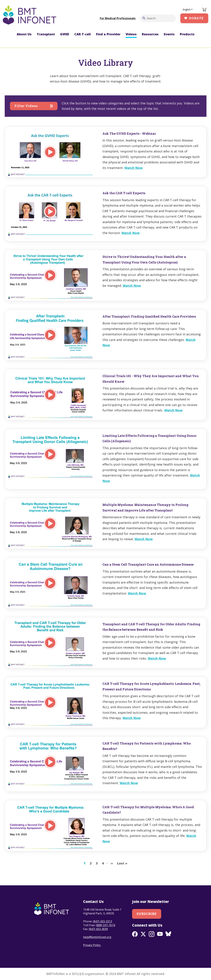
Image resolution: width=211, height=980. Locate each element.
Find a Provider (108, 34)
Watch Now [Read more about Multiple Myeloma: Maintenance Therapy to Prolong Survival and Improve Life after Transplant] (144, 539)
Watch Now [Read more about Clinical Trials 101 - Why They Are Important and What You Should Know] (173, 410)
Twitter (143, 934)
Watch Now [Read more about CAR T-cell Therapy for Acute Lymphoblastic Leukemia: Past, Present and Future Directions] (132, 718)
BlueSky (168, 934)
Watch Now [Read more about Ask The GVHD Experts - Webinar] (133, 168)
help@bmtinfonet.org (97, 937)
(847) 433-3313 (102, 921)
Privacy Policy (92, 945)
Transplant (46, 34)
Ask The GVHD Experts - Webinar (129, 133)
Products (187, 34)
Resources (150, 34)
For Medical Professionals (118, 18)
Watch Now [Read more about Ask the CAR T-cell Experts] (131, 233)
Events (169, 34)
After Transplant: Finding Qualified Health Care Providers (149, 316)
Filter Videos (26, 106)
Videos (131, 34)
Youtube (160, 934)
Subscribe (147, 914)
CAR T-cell (83, 34)
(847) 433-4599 (98, 929)
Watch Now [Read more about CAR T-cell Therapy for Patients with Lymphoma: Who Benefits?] (129, 783)
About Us (24, 34)
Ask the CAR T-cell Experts (124, 193)
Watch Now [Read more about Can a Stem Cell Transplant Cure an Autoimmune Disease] (137, 593)
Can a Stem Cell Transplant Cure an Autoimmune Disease (148, 564)
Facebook (135, 934)
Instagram (152, 934)
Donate (196, 18)
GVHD (65, 34)
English (187, 9)
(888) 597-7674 (105, 925)
